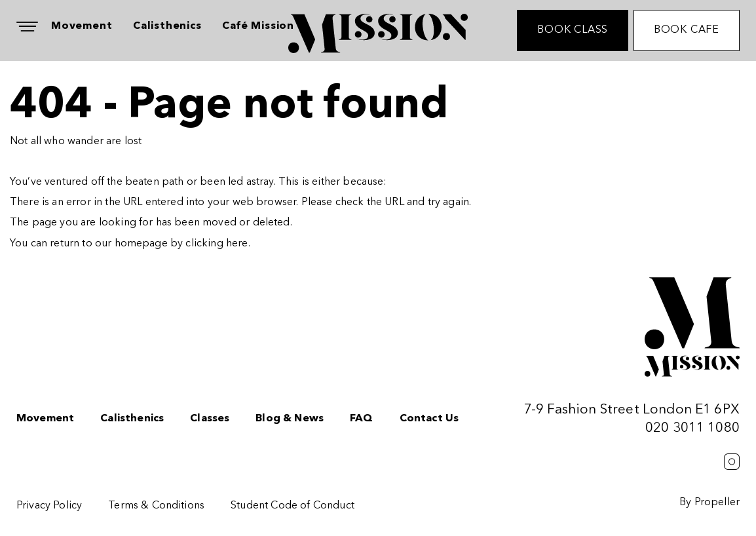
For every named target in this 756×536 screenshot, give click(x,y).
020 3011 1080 (692, 428)
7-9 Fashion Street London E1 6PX (632, 410)
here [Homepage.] (237, 244)
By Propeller (709, 503)
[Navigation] (27, 27)
